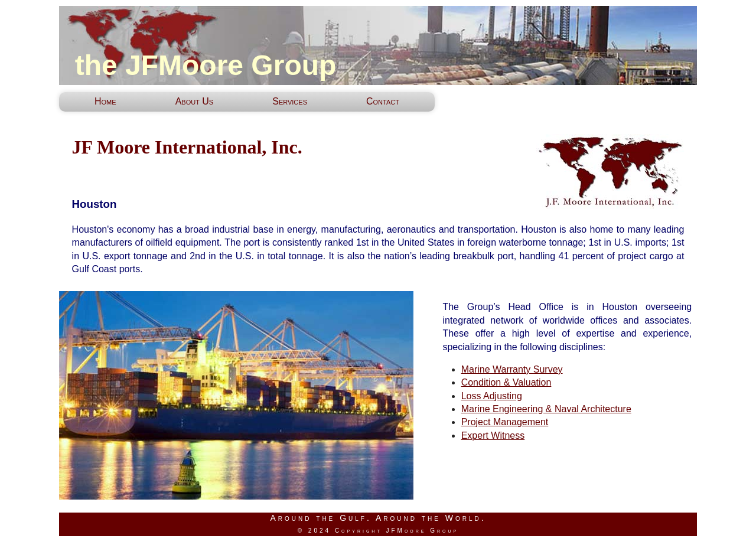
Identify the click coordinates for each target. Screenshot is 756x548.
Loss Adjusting (492, 396)
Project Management (505, 422)
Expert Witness (493, 436)
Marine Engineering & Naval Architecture (546, 409)
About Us (195, 101)
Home (105, 101)
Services (290, 101)
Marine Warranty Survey (512, 369)
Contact (383, 101)
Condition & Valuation (506, 382)
